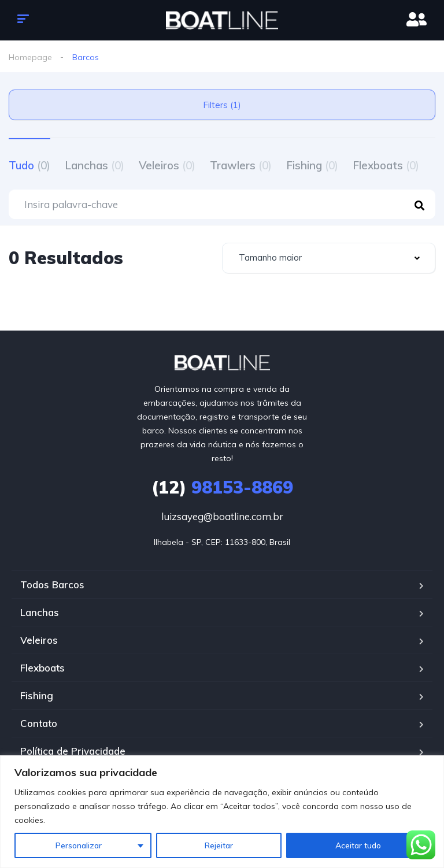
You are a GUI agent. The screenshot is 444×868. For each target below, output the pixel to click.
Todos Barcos (52, 585)
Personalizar (79, 845)
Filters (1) (222, 105)
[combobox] (329, 258)
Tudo (29, 165)
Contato (39, 723)
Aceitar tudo (358, 845)
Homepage (30, 57)
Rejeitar (219, 845)
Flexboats (386, 165)
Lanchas (95, 165)
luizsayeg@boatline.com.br (222, 516)
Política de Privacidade (73, 751)
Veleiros (167, 165)
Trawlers (241, 165)
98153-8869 (222, 487)
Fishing (312, 165)
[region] (222, 812)
